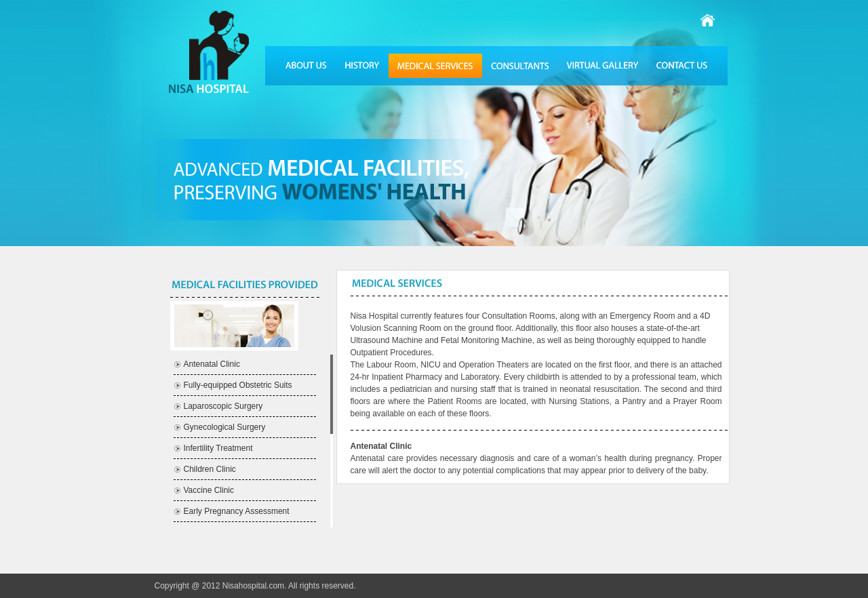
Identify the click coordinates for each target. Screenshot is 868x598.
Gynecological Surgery (225, 427)
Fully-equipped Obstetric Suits (238, 385)
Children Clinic (210, 469)
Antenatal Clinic (212, 364)
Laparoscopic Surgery (223, 406)
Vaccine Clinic (209, 490)
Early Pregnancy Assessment (237, 511)
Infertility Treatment (218, 448)
